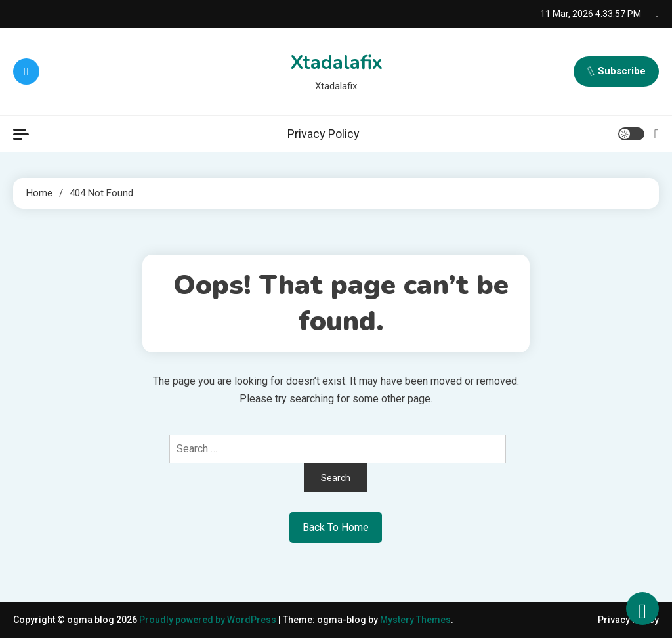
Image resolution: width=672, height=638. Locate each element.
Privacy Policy (324, 134)
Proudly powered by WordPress (209, 620)
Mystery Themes (415, 620)
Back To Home (336, 527)
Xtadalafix (336, 63)
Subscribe (616, 72)
